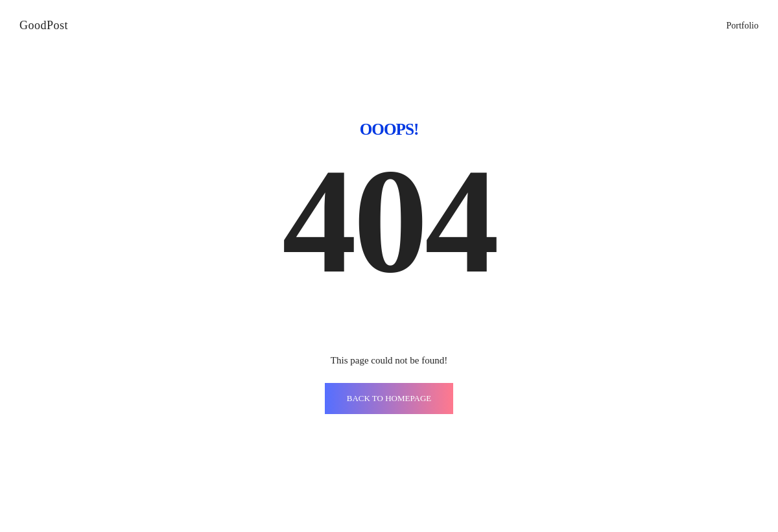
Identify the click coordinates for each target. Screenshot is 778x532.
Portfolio (742, 26)
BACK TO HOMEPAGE (389, 398)
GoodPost (44, 25)
